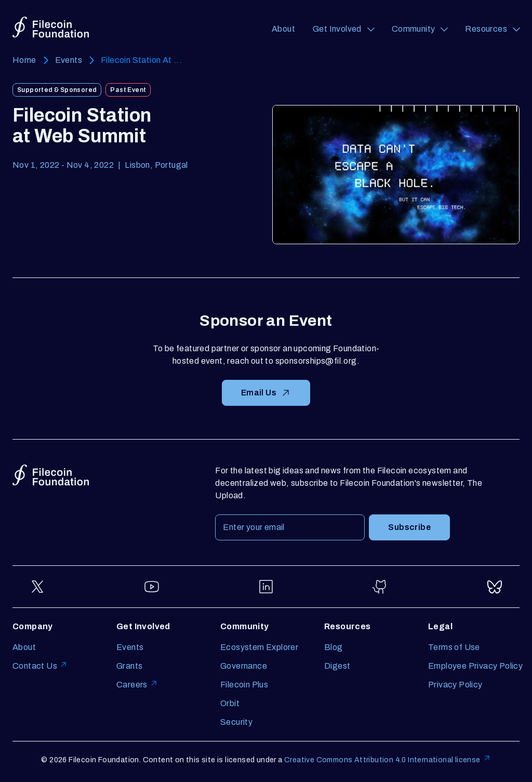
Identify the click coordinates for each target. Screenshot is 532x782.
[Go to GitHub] (380, 587)
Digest (337, 666)
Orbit (230, 703)
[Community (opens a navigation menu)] (420, 29)
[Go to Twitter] (37, 587)
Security (236, 722)
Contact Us (40, 666)
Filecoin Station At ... (141, 60)
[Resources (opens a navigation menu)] (492, 29)
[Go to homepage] (51, 27)
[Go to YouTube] (152, 587)
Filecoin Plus (244, 685)
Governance (244, 666)
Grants (129, 666)
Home (24, 60)
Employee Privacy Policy (475, 666)
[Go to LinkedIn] (266, 587)
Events (69, 60)
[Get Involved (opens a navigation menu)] (343, 29)
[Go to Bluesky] (495, 587)
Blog (334, 647)
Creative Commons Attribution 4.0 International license (388, 760)
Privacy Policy (455, 685)
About (283, 29)
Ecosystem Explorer (259, 647)
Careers (137, 685)
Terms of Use (454, 647)
